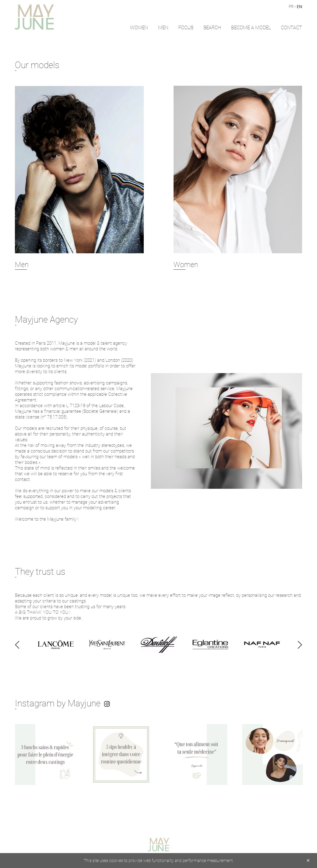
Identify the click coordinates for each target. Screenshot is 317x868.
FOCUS (186, 27)
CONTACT (292, 27)
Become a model (251, 27)
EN (299, 6)
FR (291, 6)
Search (212, 27)
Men (163, 27)
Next (314, 755)
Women (139, 27)
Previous (3, 755)
